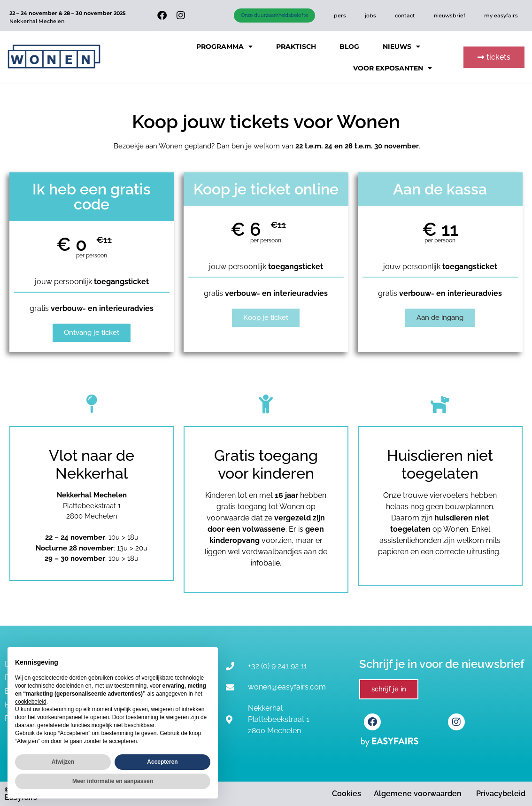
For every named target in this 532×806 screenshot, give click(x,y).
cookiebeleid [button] (31, 702)
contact (405, 15)
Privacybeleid (501, 794)
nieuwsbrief (450, 15)
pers (340, 15)
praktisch (296, 46)
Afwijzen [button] (63, 762)
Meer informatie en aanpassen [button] (113, 781)
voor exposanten (393, 68)
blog (349, 46)
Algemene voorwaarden (418, 794)
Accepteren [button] (162, 762)
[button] (494, 57)
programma (224, 46)
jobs (370, 15)
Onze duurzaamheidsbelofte (274, 15)
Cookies (347, 794)
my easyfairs (501, 15)
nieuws (401, 46)
